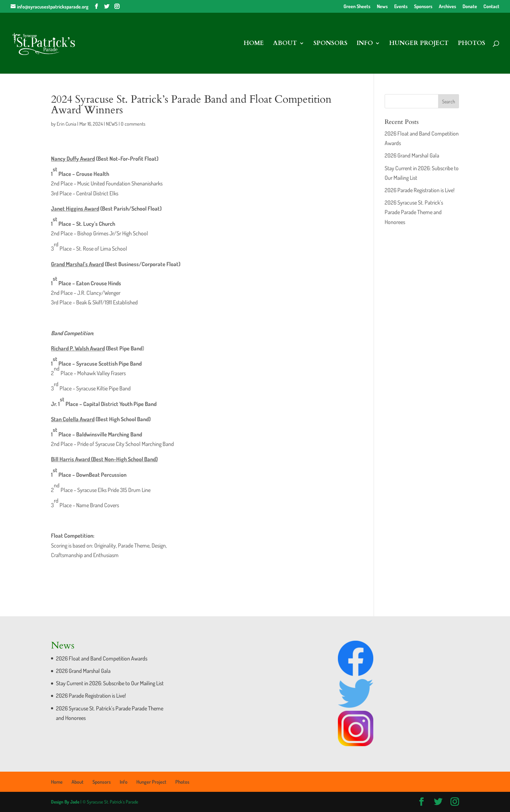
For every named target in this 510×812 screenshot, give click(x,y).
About (285, 44)
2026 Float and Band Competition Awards (102, 658)
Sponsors (423, 7)
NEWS (112, 124)
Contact (491, 7)
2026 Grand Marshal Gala (412, 155)
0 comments (133, 124)
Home (254, 44)
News (382, 7)
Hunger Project (419, 44)
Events (401, 7)
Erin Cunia (66, 124)
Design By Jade (65, 802)
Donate (470, 7)
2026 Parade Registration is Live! (420, 190)
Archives (447, 7)
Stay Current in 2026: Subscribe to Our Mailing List (110, 683)
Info (365, 44)
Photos (472, 44)
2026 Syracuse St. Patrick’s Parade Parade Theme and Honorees (414, 212)
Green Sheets (357, 7)
